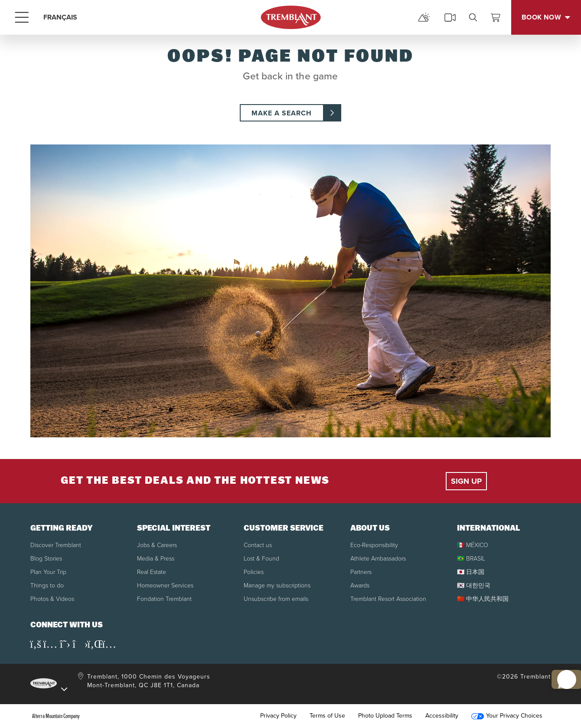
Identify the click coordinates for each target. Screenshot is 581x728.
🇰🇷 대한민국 (474, 585)
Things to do (47, 585)
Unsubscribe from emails (276, 598)
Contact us (258, 545)
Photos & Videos (52, 598)
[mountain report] (424, 17)
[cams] (450, 17)
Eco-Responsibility (374, 545)
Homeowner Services (165, 585)
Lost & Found (261, 558)
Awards (360, 585)
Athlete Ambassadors (378, 558)
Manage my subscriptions (277, 585)
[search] (473, 17)
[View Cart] (496, 17)
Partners (361, 572)
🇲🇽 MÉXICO (473, 545)
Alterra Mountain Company (56, 716)
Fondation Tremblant (164, 598)
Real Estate (152, 572)
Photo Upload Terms (385, 716)
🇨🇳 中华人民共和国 (483, 598)
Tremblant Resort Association (388, 598)
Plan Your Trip (48, 572)
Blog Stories (46, 558)
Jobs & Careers (157, 545)
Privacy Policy (278, 716)
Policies (254, 572)
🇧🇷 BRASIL (471, 558)
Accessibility (442, 716)
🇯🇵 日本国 (471, 572)
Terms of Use (327, 716)
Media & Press (156, 558)
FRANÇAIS (60, 17)
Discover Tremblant (56, 545)
